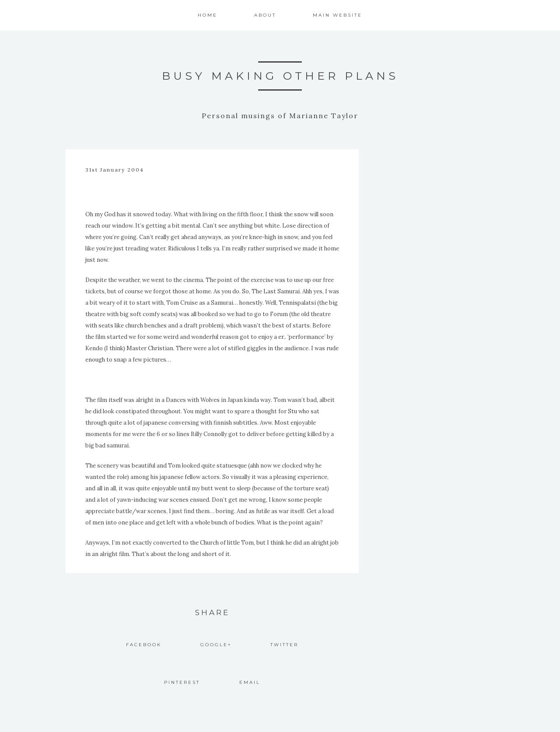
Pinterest (182, 682)
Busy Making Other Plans (280, 76)
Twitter (284, 645)
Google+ (216, 645)
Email (250, 682)
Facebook (144, 645)
